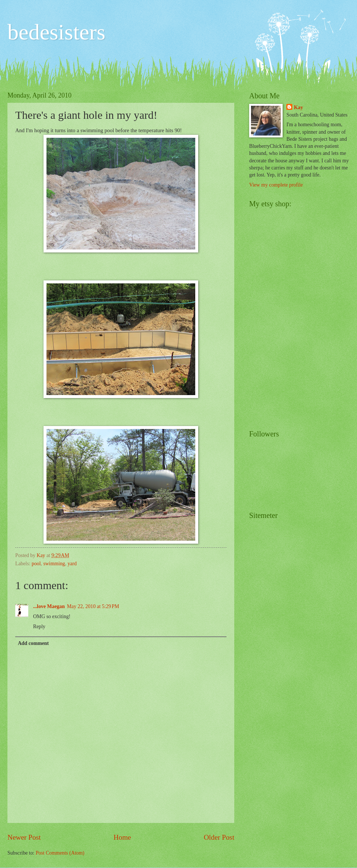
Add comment (33, 643)
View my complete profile (276, 185)
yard (72, 564)
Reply (39, 627)
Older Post (219, 837)
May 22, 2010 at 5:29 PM (93, 606)
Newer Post (24, 837)
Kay (298, 107)
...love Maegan (49, 606)
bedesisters (56, 32)
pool (36, 564)
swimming (54, 564)
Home (122, 837)
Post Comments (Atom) (60, 853)
